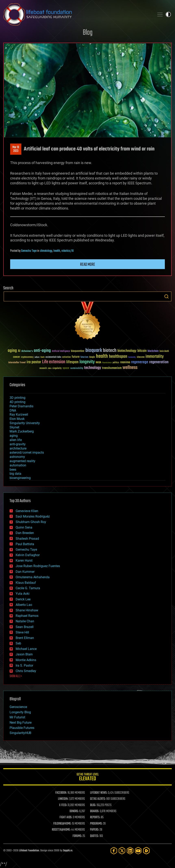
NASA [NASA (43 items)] (98, 363)
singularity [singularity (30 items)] (57, 368)
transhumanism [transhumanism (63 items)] (112, 368)
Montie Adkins (26, 660)
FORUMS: (77, 836)
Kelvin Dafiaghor (28, 555)
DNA (13, 410)
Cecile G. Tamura (28, 588)
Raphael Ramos (27, 616)
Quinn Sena (24, 527)
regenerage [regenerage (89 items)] (140, 362)
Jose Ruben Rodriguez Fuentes (38, 566)
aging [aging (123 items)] (12, 351)
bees (13, 470)
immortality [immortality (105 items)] (155, 357)
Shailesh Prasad (27, 539)
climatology (46, 251)
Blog (88, 33)
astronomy (17, 457)
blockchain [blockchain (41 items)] (153, 351)
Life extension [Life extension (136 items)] (54, 362)
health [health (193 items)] (102, 356)
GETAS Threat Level (87, 778)
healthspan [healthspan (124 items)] (118, 357)
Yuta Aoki (23, 594)
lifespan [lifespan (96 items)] (72, 362)
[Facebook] (114, 851)
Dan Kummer (25, 572)
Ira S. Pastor (24, 665)
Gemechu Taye (29, 251)
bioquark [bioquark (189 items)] (94, 351)
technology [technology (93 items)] (93, 368)
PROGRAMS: (96, 824)
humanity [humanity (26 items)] (132, 357)
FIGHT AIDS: (66, 817)
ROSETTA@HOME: (61, 830)
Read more (88, 265)
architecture (18, 448)
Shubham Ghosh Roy (31, 522)
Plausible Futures (22, 728)
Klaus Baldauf (26, 583)
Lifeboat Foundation (29, 851)
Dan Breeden (25, 533)
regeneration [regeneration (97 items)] (159, 362)
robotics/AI (68, 251)
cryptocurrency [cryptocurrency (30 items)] (27, 357)
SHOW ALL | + (16, 676)
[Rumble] (146, 851)
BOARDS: (95, 811)
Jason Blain (24, 654)
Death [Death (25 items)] (42, 357)
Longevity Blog (20, 712)
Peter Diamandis (21, 406)
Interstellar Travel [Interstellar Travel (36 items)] (17, 363)
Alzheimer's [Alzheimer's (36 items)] (27, 351)
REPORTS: (95, 817)
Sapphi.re (68, 851)
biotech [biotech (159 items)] (110, 351)
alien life (16, 440)
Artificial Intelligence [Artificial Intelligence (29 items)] (61, 351)
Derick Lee (23, 599)
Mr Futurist (17, 717)
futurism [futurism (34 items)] (84, 357)
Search (166, 296)
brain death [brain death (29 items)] (164, 351)
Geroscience (18, 707)
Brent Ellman (25, 638)
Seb (18, 643)
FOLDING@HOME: (62, 824)
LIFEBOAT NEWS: (99, 793)
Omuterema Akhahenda (33, 577)
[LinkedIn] (130, 851)
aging (14, 436)
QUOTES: (94, 836)
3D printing (17, 398)
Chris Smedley (26, 671)
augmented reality (22, 461)
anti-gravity (18, 444)
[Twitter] (122, 851)
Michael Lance (26, 649)
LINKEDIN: (63, 799)
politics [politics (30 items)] (116, 363)
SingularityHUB (20, 733)
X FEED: (63, 805)
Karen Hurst (24, 560)
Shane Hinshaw (27, 610)
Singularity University (25, 423)
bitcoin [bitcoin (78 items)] (142, 351)
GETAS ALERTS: (98, 799)
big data (15, 474)
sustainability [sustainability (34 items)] (77, 369)
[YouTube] (138, 851)
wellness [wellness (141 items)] (130, 368)
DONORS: (74, 811)
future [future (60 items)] (76, 357)
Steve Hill (22, 632)
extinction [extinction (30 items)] (66, 357)
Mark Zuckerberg (22, 431)
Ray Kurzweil (19, 415)
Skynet (14, 427)
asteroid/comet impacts (27, 452)
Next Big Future (21, 723)
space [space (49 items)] (66, 368)
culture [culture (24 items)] (37, 357)
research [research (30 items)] (43, 368)
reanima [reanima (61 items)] (125, 362)
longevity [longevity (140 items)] (87, 362)
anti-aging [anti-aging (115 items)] (42, 351)
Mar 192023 (16, 149)
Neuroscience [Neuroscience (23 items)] (107, 363)
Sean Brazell (25, 627)
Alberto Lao (24, 605)
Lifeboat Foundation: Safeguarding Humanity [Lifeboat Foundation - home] (77, 14)
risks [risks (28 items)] (50, 368)
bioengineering (20, 478)
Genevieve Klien (27, 511)
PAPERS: (95, 830)
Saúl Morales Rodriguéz (33, 516)
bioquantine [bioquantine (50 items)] (78, 351)
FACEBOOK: (61, 793)
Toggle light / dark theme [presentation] (168, 14)
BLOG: (93, 805)
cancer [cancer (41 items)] (16, 357)
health (57, 251)
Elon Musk (17, 419)
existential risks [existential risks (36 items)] (53, 357)
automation (18, 465)
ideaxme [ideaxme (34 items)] (141, 357)
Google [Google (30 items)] (92, 357)
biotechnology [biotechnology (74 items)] (127, 351)
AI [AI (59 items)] (19, 351)
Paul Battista (25, 544)
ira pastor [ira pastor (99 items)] (34, 362)
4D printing (17, 402)
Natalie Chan (25, 621)
